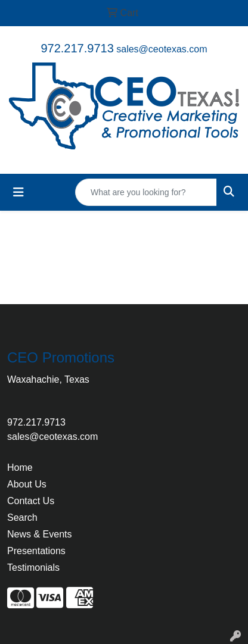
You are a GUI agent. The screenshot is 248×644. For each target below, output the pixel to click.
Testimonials (33, 568)
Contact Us (31, 501)
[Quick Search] (146, 192)
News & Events (39, 534)
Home (20, 468)
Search (22, 518)
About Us (27, 484)
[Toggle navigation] (18, 192)
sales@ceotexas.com (162, 49)
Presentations (36, 551)
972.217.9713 (77, 48)
